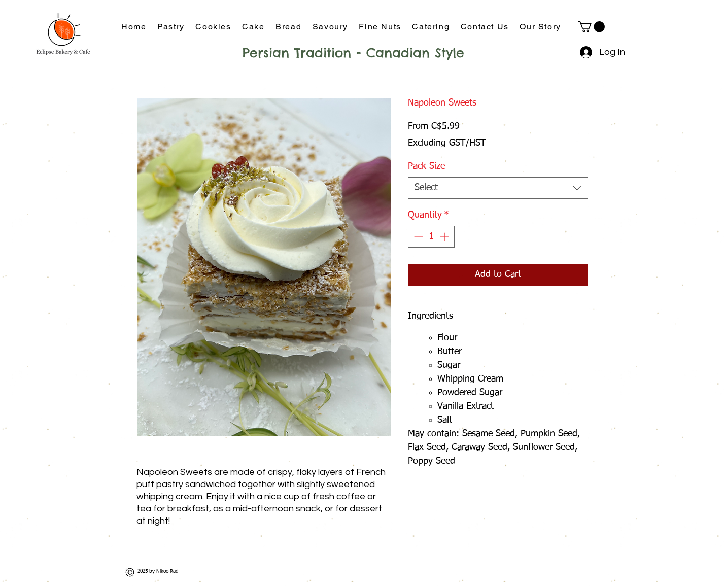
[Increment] (445, 237)
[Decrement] (417, 237)
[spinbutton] (431, 237)
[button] (591, 27)
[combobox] (498, 188)
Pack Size (426, 166)
